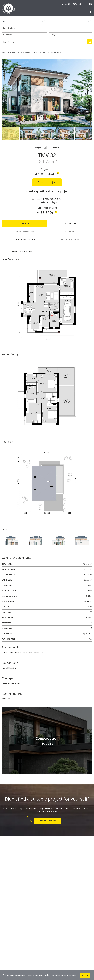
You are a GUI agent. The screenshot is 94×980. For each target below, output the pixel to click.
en (91, 4)
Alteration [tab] (70, 223)
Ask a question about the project (49, 191)
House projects (40, 53)
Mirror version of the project (19, 251)
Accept (85, 975)
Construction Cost (47, 208)
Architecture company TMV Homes (16, 53)
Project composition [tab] (25, 239)
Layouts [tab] (25, 223)
